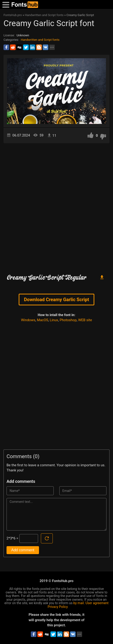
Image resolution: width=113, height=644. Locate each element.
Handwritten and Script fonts (40, 40)
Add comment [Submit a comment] (23, 550)
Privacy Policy (58, 607)
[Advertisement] (56, 207)
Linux (54, 320)
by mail (79, 603)
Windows (28, 320)
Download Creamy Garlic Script (57, 300)
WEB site (85, 320)
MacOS (42, 320)
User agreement (97, 603)
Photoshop (68, 320)
